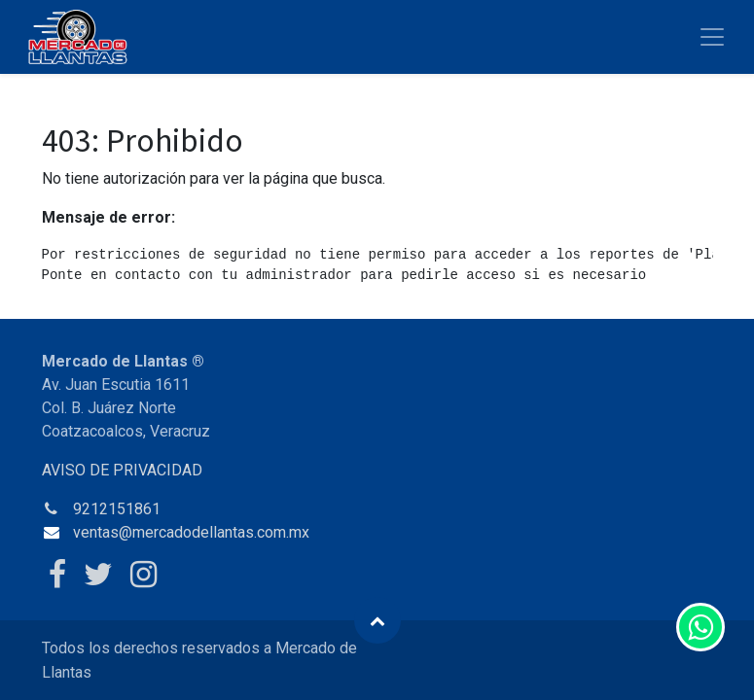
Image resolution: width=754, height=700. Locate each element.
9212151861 (117, 509)
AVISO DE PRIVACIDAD (122, 470)
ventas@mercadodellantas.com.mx (191, 532)
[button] (377, 620)
